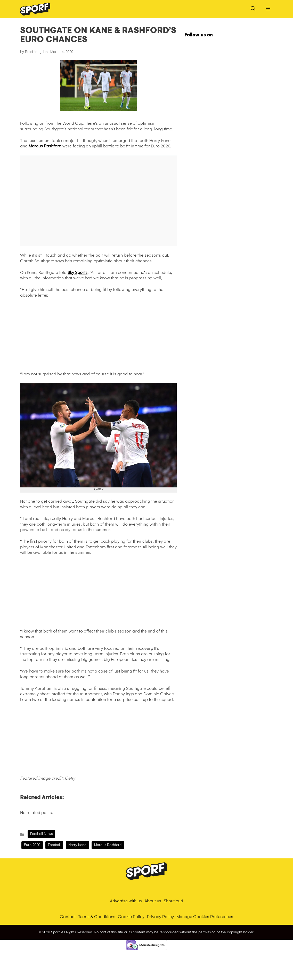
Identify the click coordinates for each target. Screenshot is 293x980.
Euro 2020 (32, 845)
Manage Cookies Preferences (205, 917)
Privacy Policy (160, 917)
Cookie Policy (131, 917)
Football (54, 845)
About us (153, 901)
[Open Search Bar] (253, 9)
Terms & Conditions (97, 917)
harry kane (77, 845)
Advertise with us (126, 901)
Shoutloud (173, 901)
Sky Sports (78, 272)
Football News (41, 834)
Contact (68, 917)
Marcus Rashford (46, 146)
